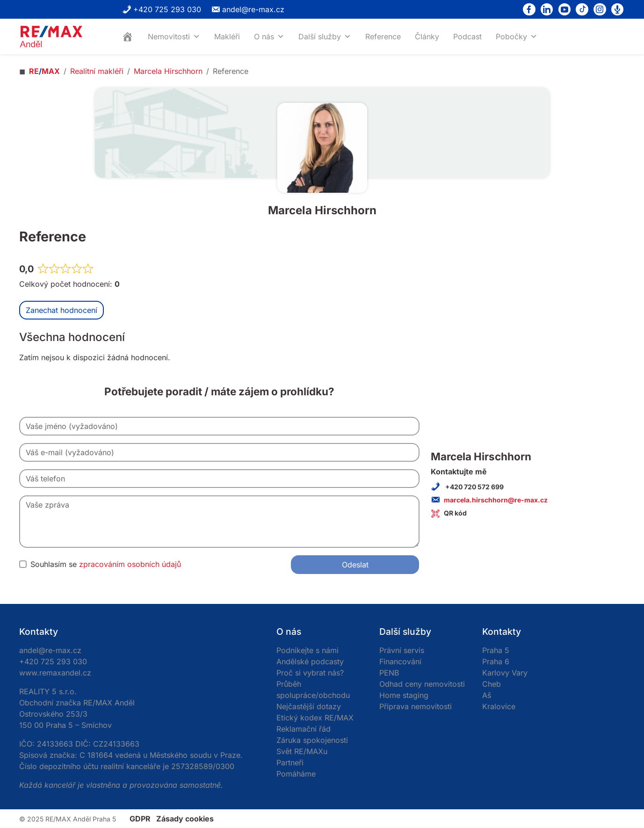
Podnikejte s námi (308, 650)
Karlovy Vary (505, 673)
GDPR (140, 819)
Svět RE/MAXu (302, 751)
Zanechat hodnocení (62, 310)
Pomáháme (296, 774)
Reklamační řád (304, 729)
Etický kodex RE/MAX (315, 718)
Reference (383, 36)
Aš (487, 695)
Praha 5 (496, 650)
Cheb (492, 684)
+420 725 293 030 (162, 9)
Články (427, 36)
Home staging (404, 695)
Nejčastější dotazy (309, 706)
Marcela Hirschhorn (168, 71)
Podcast (467, 36)
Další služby (325, 36)
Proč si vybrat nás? (310, 673)
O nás (269, 36)
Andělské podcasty (310, 661)
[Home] (128, 36)
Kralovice (499, 706)
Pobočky (517, 36)
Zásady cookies (185, 819)
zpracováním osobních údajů (130, 564)
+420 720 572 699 (474, 487)
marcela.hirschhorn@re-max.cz (496, 500)
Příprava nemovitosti (416, 706)
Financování (400, 661)
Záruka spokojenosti (312, 740)
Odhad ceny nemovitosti (422, 684)
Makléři (227, 36)
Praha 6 (496, 661)
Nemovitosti (174, 36)
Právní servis (402, 650)
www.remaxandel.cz (55, 673)
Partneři (290, 763)
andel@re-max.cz (248, 9)
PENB (389, 673)
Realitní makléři (97, 71)
